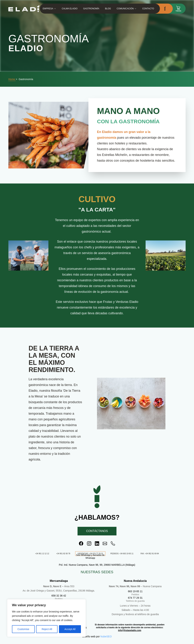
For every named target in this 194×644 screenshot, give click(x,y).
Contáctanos (97, 531)
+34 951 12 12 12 (42, 554)
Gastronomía (91, 9)
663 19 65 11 (135, 591)
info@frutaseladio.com (130, 630)
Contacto (148, 9)
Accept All (70, 629)
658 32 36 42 (59, 596)
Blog (108, 9)
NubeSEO (106, 636)
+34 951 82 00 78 (63, 554)
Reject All (47, 629)
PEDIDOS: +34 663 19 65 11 (122, 554)
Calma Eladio (70, 9)
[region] (46, 618)
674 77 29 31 (135, 598)
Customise (23, 629)
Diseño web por (91, 636)
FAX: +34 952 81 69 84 (150, 554)
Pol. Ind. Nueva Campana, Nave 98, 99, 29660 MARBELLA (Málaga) (97, 565)
